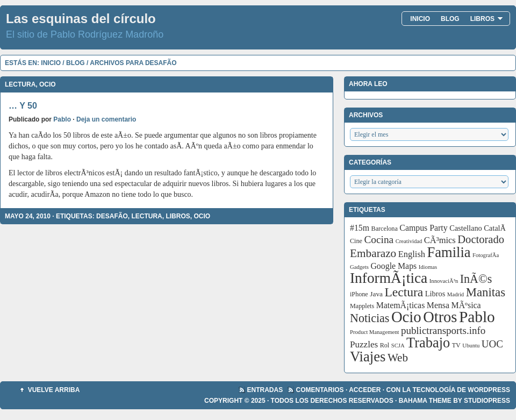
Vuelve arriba (54, 390)
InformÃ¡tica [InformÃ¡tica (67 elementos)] (389, 278)
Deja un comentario (106, 119)
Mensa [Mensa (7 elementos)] (438, 305)
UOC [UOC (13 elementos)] (492, 344)
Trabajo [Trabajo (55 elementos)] (428, 343)
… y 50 (23, 106)
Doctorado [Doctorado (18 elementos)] (481, 239)
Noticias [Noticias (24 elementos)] (370, 318)
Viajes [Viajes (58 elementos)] (368, 357)
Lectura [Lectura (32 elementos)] (404, 292)
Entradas (265, 390)
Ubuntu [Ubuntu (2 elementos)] (471, 346)
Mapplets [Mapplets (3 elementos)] (362, 306)
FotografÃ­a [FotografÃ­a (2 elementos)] (486, 255)
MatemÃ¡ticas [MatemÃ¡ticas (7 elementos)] (401, 305)
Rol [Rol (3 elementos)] (385, 345)
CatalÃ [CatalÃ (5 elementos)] (496, 228)
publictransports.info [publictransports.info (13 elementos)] (443, 330)
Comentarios (320, 390)
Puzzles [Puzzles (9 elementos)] (364, 344)
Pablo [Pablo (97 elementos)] (477, 317)
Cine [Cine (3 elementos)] (356, 241)
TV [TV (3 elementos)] (456, 345)
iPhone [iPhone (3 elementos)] (359, 294)
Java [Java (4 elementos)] (376, 294)
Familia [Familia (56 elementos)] (449, 252)
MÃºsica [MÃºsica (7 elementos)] (466, 305)
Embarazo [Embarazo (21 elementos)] (373, 253)
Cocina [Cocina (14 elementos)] (379, 240)
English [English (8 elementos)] (412, 254)
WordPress (489, 390)
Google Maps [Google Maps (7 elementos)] (393, 266)
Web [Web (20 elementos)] (398, 358)
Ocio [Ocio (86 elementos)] (406, 317)
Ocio (48, 84)
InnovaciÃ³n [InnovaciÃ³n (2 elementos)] (444, 281)
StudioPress (487, 401)
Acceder (365, 390)
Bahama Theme (425, 401)
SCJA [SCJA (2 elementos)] (398, 346)
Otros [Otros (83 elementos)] (440, 317)
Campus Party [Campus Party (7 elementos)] (423, 228)
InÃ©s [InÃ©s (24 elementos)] (476, 279)
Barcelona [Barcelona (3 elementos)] (385, 229)
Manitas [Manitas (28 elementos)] (486, 292)
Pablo (62, 119)
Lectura (20, 84)
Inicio (420, 19)
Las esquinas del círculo (81, 19)
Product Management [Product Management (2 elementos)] (374, 332)
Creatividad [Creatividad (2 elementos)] (409, 241)
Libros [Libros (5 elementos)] (435, 294)
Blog (450, 19)
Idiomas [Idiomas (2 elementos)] (428, 267)
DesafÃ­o (112, 216)
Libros (487, 19)
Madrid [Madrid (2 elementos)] (456, 294)
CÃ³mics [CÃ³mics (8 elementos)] (440, 240)
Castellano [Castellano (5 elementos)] (466, 228)
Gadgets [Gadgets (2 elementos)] (359, 267)
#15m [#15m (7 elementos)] (360, 228)
